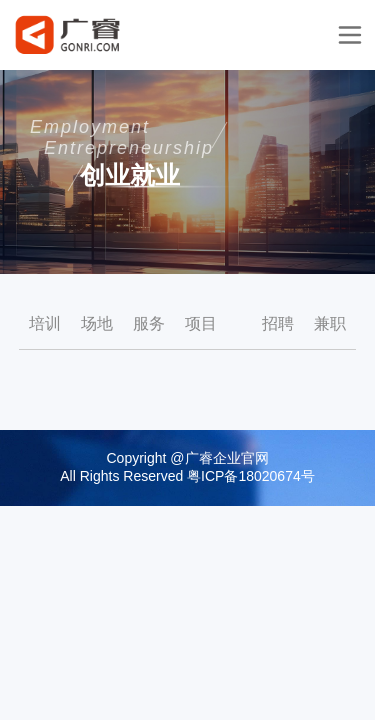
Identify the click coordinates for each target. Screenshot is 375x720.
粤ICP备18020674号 (251, 476)
